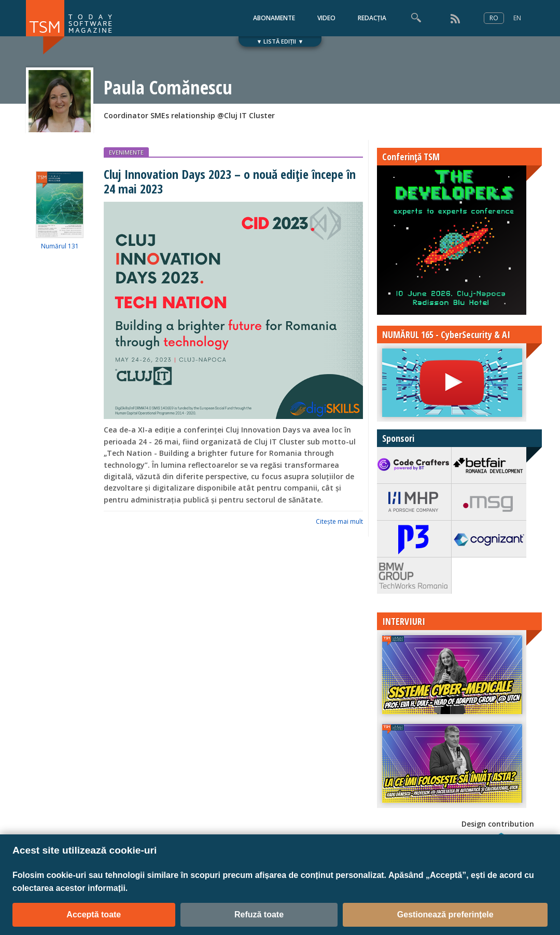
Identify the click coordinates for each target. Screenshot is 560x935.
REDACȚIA (372, 18)
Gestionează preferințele (445, 915)
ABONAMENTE (274, 18)
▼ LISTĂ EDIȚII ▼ (280, 41)
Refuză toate (259, 915)
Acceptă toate (94, 915)
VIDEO (326, 18)
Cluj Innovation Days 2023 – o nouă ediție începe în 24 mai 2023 (230, 181)
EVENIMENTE (126, 152)
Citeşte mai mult (339, 521)
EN (517, 18)
